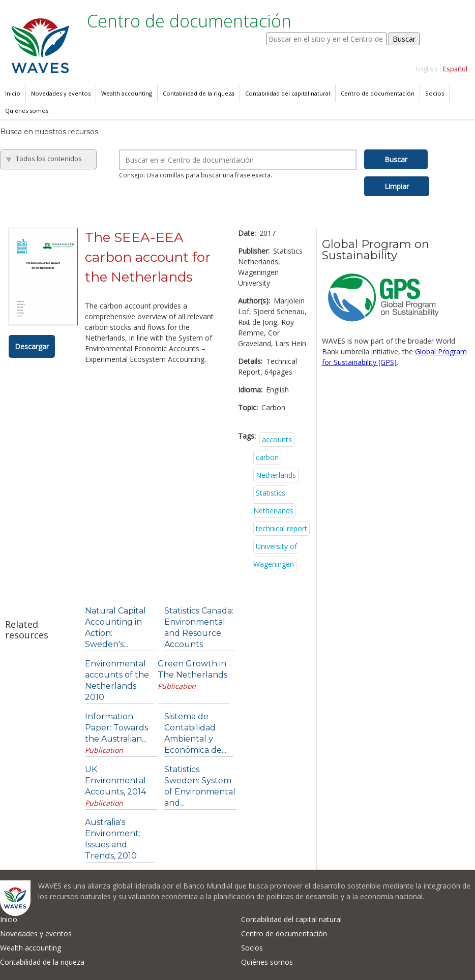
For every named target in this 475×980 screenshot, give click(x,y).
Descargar (32, 346)
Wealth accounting (127, 93)
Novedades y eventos (61, 93)
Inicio (13, 93)
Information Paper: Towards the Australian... (116, 728)
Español (455, 69)
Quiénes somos (27, 111)
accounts (277, 439)
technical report (281, 528)
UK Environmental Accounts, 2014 (115, 780)
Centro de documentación (378, 93)
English (426, 69)
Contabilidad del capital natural (288, 93)
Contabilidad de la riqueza (199, 93)
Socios (435, 93)
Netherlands (276, 475)
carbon (267, 457)
